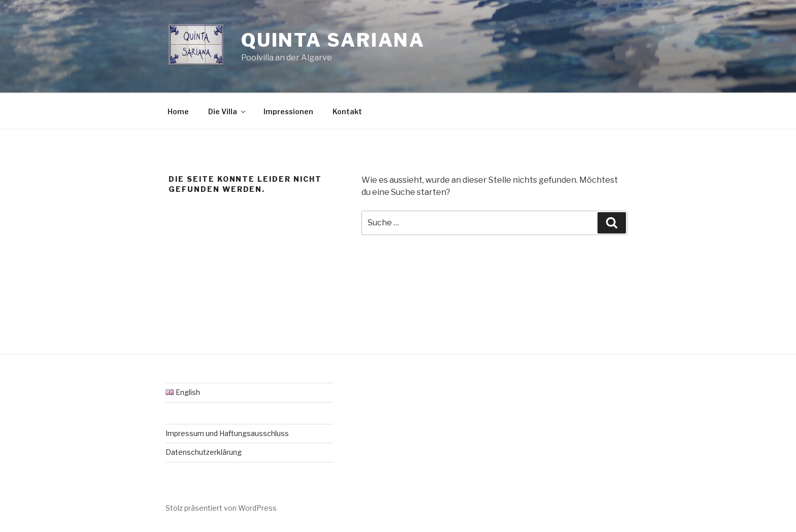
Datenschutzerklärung (204, 452)
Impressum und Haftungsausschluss (227, 433)
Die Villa (227, 111)
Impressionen (288, 111)
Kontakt (347, 111)
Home (178, 111)
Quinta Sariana (333, 40)
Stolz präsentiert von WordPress (221, 508)
